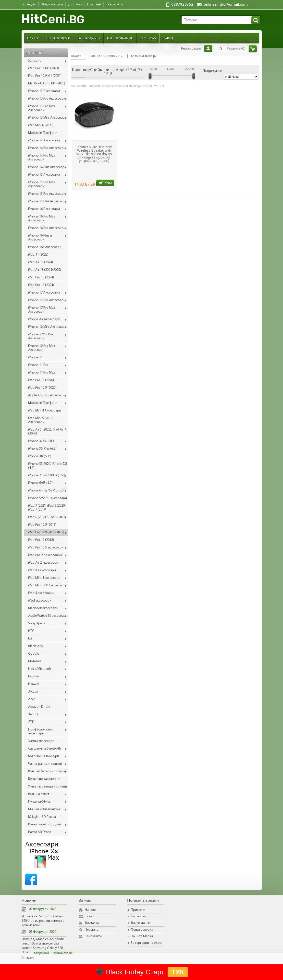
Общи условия (142, 930)
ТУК (178, 972)
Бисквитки (139, 917)
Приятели (138, 910)
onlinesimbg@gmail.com (226, 5)
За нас (89, 917)
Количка (253, 49)
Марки (168, 38)
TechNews (148, 38)
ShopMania (42, 953)
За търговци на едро (146, 943)
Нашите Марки (142, 936)
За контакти (93, 936)
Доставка (92, 923)
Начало (33, 38)
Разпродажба (89, 38)
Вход (208, 48)
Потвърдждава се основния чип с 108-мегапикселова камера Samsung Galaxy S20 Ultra (43, 946)
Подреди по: (212, 71)
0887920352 (182, 5)
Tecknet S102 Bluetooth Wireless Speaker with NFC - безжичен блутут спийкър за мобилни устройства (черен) (94, 154)
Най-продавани (120, 38)
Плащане (92, 930)
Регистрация (191, 48)
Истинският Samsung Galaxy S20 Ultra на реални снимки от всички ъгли (44, 921)
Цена (171, 69)
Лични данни (141, 923)
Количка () (236, 48)
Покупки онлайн (62, 953)
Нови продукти (59, 38)
